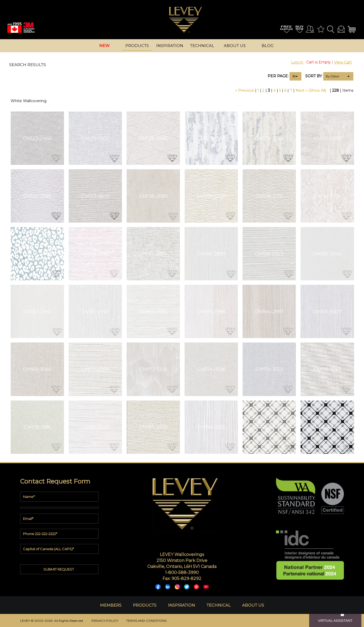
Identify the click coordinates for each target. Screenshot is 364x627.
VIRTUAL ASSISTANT (335, 621)
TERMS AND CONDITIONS (146, 621)
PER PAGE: (278, 76)
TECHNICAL (219, 605)
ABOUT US (253, 605)
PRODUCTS (145, 605)
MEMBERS (111, 605)
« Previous (245, 90)
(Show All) (317, 90)
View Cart (343, 62)
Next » (301, 90)
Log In (297, 62)
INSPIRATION (181, 605)
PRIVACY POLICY (105, 621)
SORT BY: (314, 76)
